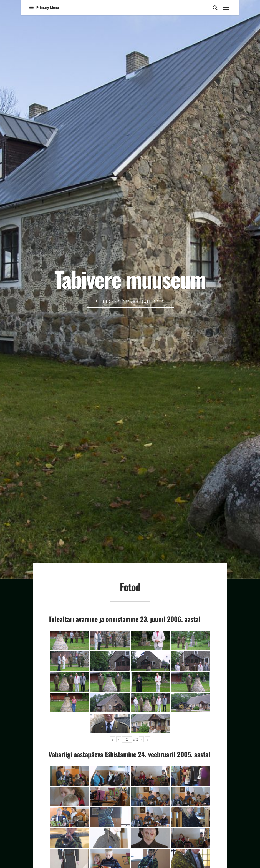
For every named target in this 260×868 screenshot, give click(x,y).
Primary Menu (44, 8)
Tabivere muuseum (130, 279)
